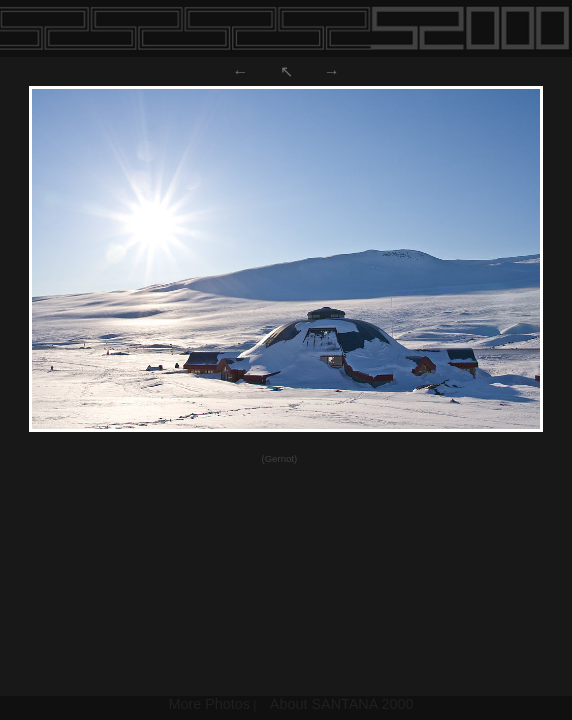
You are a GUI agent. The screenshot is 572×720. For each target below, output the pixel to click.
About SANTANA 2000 (342, 704)
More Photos (209, 704)
